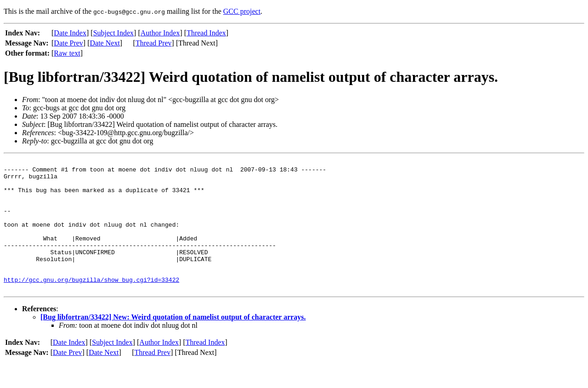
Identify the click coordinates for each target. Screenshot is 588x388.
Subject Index (113, 33)
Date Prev (68, 43)
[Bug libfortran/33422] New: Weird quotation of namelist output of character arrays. (173, 343)
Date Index (70, 33)
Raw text (67, 53)
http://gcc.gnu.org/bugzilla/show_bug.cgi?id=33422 (91, 304)
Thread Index (206, 33)
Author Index (160, 33)
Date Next (105, 43)
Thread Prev (154, 43)
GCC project (242, 11)
